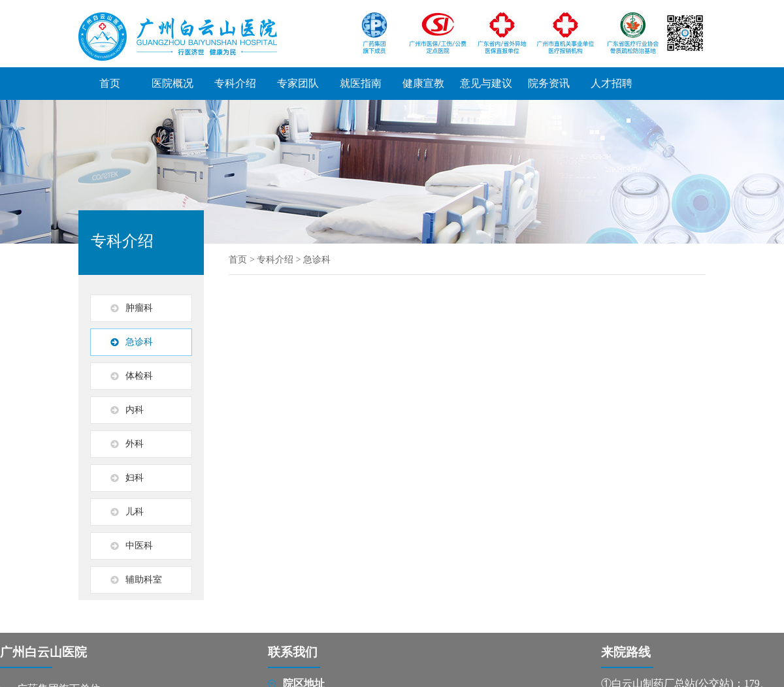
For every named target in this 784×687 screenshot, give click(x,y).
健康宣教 (423, 83)
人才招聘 (612, 83)
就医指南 (361, 83)
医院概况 (172, 83)
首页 (110, 83)
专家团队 (298, 83)
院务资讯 (549, 83)
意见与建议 (486, 83)
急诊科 (317, 260)
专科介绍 (235, 83)
